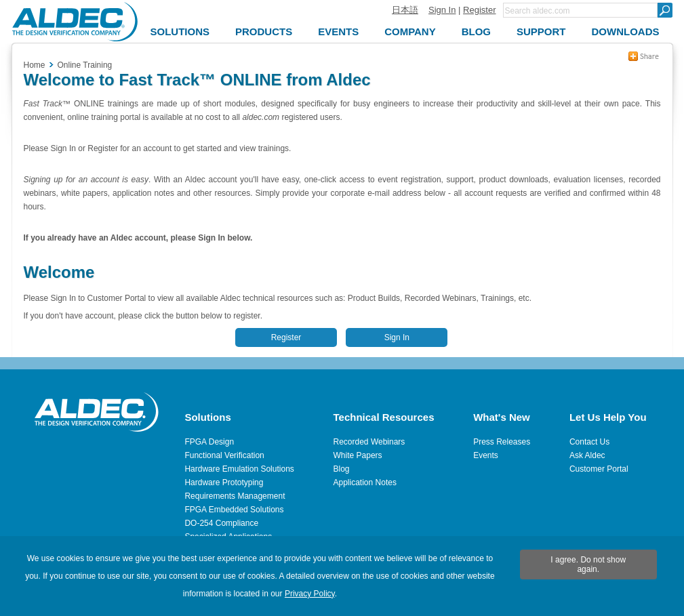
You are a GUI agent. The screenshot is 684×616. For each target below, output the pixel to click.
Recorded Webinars (369, 442)
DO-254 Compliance (221, 523)
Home (35, 65)
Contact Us (589, 442)
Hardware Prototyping (224, 482)
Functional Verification (224, 455)
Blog (342, 469)
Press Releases (502, 442)
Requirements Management (235, 496)
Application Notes (365, 482)
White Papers (358, 455)
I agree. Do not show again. (588, 564)
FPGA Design (209, 442)
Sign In (442, 10)
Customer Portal (599, 469)
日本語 (405, 10)
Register (479, 10)
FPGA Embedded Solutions (234, 510)
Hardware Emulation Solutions (239, 469)
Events (486, 455)
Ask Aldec (587, 455)
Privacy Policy (310, 594)
